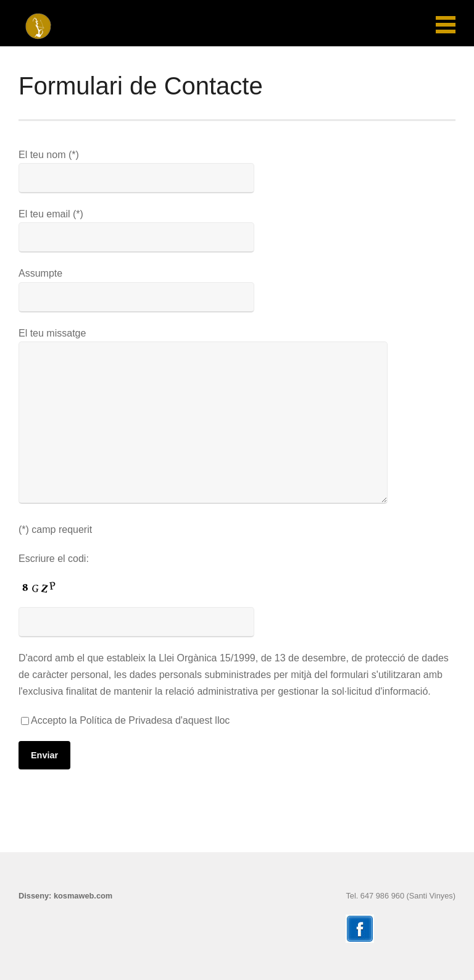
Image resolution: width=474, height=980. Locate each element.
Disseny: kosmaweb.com (65, 896)
